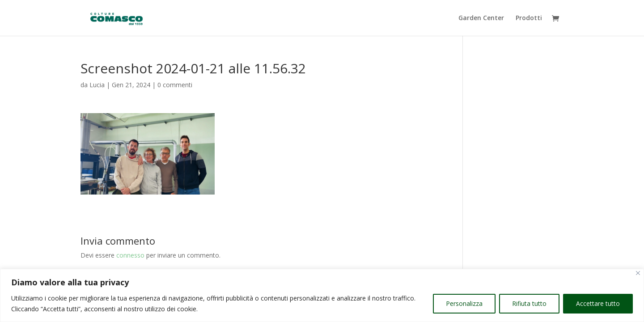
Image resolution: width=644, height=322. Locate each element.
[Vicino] (638, 273)
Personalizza (464, 303)
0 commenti (175, 85)
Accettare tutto (598, 303)
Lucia (97, 85)
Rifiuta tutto (529, 303)
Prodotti (529, 18)
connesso (130, 255)
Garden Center (481, 18)
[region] (322, 295)
